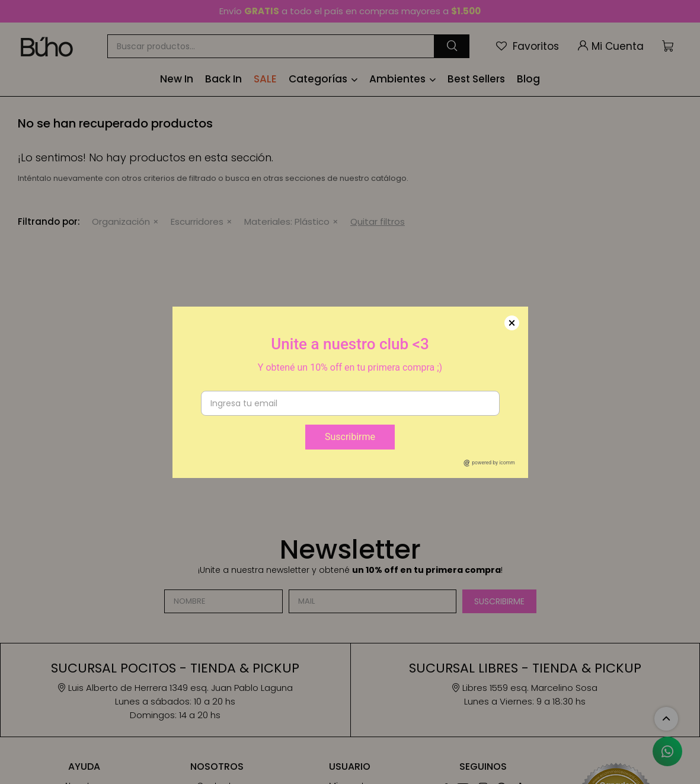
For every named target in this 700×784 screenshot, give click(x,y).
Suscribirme (350, 437)
